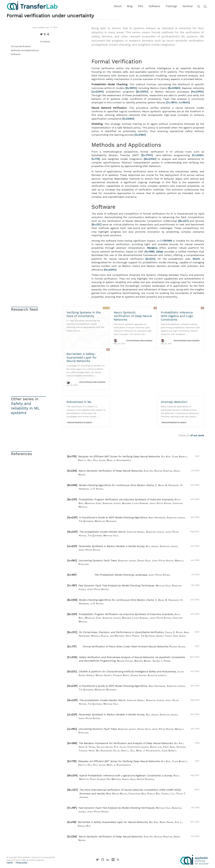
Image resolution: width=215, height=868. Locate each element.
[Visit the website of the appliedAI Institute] (194, 860)
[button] (133, 458)
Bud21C (96, 225)
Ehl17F (147, 155)
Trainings (171, 6)
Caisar (160, 252)
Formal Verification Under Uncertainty (139, 341)
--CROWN (165, 241)
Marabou (152, 248)
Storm (196, 259)
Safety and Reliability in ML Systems (80, 422)
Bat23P (142, 92)
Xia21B (140, 135)
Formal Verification (21, 46)
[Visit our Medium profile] (113, 860)
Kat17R (95, 159)
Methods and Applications (25, 50)
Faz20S (198, 155)
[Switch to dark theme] (205, 7)
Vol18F (172, 103)
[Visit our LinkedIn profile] (108, 860)
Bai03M (174, 88)
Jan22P (97, 92)
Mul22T (183, 221)
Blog (130, 6)
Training (106, 308)
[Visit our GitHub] (103, 860)
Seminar (188, 6)
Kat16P (131, 88)
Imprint (10, 863)
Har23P (197, 92)
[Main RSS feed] (118, 860)
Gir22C (150, 259)
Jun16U (184, 103)
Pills (140, 6)
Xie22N (128, 119)
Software (154, 6)
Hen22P (110, 270)
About (118, 6)
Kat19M (149, 252)
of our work (197, 435)
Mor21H (150, 159)
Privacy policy (21, 863)
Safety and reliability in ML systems (25, 408)
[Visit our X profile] (97, 860)
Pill (155, 308)
